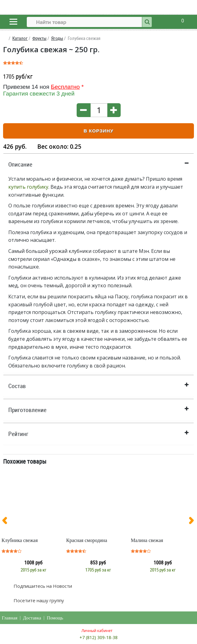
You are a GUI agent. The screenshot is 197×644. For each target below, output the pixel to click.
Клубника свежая (20, 540)
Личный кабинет (97, 631)
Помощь (55, 618)
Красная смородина (87, 540)
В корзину (98, 131)
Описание (20, 164)
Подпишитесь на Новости (42, 586)
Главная (10, 618)
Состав (17, 386)
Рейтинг (18, 434)
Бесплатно (65, 87)
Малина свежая (147, 540)
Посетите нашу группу (38, 600)
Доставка (32, 618)
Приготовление (27, 410)
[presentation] (7, 522)
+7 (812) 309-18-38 (98, 637)
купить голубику (28, 187)
